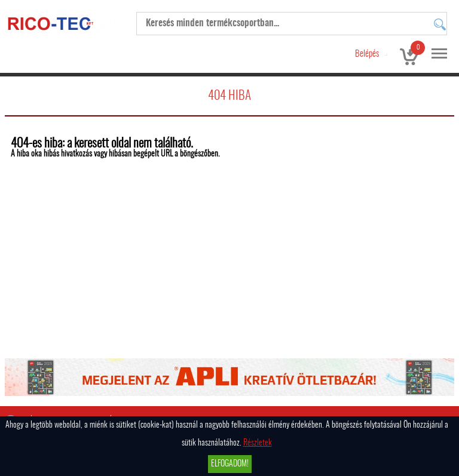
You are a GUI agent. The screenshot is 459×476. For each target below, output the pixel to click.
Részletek (258, 443)
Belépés (367, 54)
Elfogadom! (230, 464)
